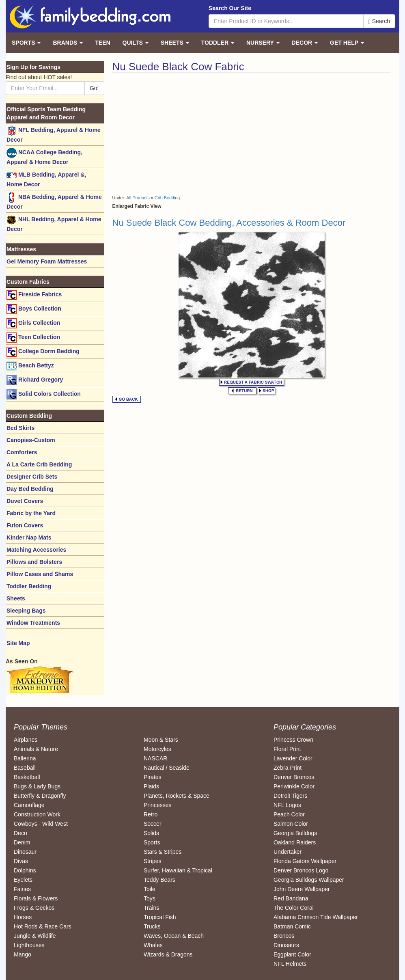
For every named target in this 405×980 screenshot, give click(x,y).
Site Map (18, 643)
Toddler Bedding (29, 586)
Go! (94, 88)
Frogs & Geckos (34, 908)
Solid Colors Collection (44, 394)
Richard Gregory (35, 380)
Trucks (152, 926)
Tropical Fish (160, 917)
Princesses (157, 805)
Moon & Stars (161, 740)
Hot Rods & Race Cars (43, 926)
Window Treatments (33, 623)
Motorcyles (157, 749)
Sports (152, 842)
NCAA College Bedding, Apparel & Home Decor (44, 156)
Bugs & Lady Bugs (37, 786)
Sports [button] (26, 43)
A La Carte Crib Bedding (39, 464)
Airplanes (26, 740)
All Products (138, 198)
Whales (153, 945)
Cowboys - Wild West (41, 824)
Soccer (153, 824)
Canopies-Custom (31, 440)
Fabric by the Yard (31, 513)
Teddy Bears (159, 880)
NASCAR (155, 758)
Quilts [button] (136, 43)
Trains (151, 908)
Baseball (25, 768)
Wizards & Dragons (168, 954)
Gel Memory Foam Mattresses (47, 261)
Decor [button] (305, 43)
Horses (23, 917)
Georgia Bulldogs (295, 833)
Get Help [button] (347, 43)
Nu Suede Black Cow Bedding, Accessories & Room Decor (229, 223)
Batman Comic (292, 926)
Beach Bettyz (30, 366)
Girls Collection (33, 323)
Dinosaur (25, 852)
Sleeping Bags (26, 611)
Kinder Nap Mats (29, 537)
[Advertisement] (181, 134)
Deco (20, 833)
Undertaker (288, 852)
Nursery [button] (263, 43)
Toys (150, 898)
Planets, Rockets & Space (177, 796)
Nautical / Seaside (167, 768)
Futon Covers (25, 525)
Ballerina (25, 758)
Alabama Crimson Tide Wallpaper (316, 917)
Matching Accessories (36, 550)
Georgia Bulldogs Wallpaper (309, 880)
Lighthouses (29, 945)
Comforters (22, 452)
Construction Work (37, 814)
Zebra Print (288, 768)
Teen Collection (33, 338)
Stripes (153, 861)
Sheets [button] (175, 43)
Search (379, 21)
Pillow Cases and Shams (40, 574)
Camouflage (29, 805)
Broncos (284, 936)
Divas (21, 861)
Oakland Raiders (295, 842)
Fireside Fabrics (34, 295)
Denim (22, 842)
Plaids (151, 786)
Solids (151, 833)
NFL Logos (287, 805)
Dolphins (25, 870)
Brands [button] (68, 43)
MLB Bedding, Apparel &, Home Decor (46, 179)
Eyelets (23, 880)
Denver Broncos (294, 777)
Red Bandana (291, 898)
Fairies (22, 889)
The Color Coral (294, 908)
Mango (23, 954)
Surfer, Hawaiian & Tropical (178, 870)
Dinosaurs (286, 945)
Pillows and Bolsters (34, 562)
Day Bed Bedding (30, 489)
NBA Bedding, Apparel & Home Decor (54, 201)
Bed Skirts (20, 428)
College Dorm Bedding (43, 352)
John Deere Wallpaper (302, 889)
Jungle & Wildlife (35, 936)
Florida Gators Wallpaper (305, 861)
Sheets (16, 598)
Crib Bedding (167, 198)
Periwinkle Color (294, 786)
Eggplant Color (292, 954)
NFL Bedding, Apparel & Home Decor (54, 134)
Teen (102, 43)
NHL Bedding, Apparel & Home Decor (54, 223)
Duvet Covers (25, 501)
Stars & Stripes (163, 852)
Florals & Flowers (36, 898)
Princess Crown (293, 740)
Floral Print (287, 749)
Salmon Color (291, 824)
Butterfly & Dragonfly (40, 796)
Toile (150, 889)
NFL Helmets (290, 964)
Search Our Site (230, 8)
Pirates (153, 777)
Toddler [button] (218, 43)
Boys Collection (34, 309)
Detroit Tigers (290, 796)
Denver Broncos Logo (301, 870)
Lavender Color (293, 758)
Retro (151, 814)
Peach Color (289, 814)
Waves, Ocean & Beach (174, 936)
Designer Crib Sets (32, 477)
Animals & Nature (36, 749)
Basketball (27, 777)
